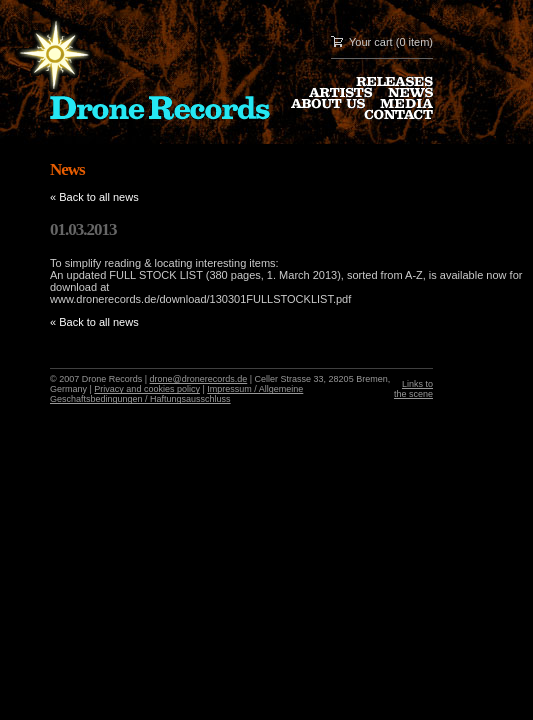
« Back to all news (94, 197)
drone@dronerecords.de (199, 379)
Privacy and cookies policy (147, 389)
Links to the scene (413, 389)
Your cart (371, 42)
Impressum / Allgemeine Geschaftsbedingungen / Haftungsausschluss (176, 394)
